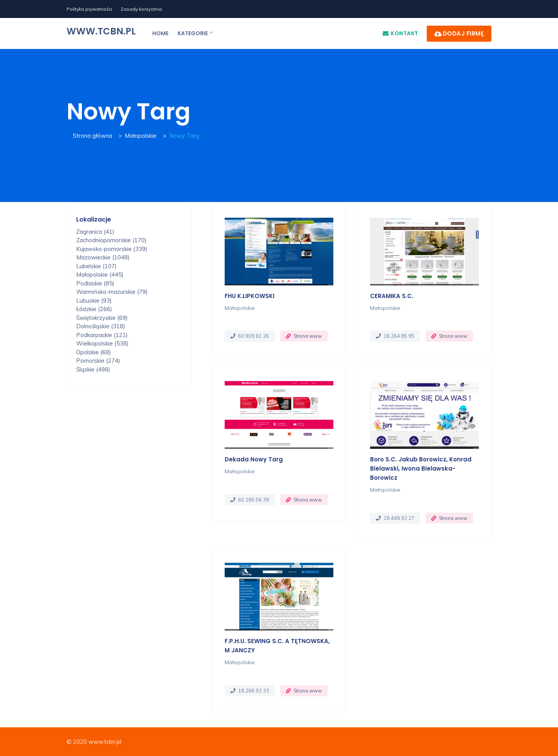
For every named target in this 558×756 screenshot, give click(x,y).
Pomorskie (98, 361)
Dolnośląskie (101, 326)
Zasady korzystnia (141, 9)
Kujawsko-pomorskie (112, 249)
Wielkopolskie (102, 343)
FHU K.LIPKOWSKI (250, 296)
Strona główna (92, 136)
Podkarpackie (102, 335)
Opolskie (94, 352)
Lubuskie (94, 301)
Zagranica (95, 232)
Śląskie (93, 369)
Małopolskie (141, 136)
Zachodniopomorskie (111, 240)
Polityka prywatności (89, 9)
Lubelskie (96, 266)
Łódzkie (94, 309)
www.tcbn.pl (101, 31)
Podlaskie (95, 283)
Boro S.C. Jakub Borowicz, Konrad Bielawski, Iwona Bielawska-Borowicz (421, 468)
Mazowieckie (103, 257)
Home (160, 33)
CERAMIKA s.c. (392, 296)
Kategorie (195, 33)
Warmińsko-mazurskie (112, 292)
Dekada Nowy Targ (254, 459)
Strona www (308, 336)
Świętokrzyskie (102, 318)
